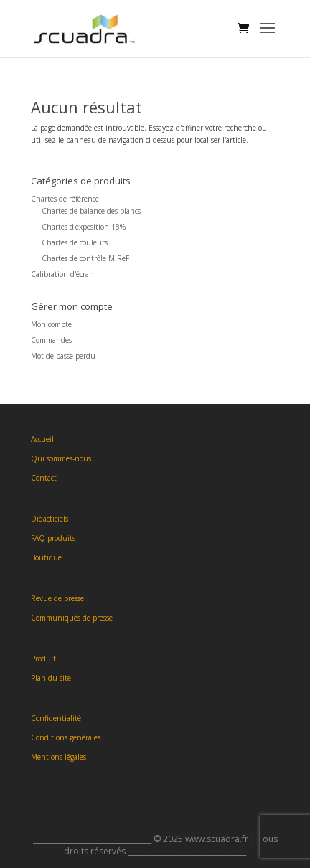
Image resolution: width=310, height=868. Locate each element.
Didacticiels (50, 519)
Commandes (51, 340)
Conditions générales (66, 737)
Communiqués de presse (72, 618)
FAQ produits (53, 538)
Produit (43, 659)
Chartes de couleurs (75, 242)
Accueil (42, 439)
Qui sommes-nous (61, 458)
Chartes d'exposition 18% (84, 227)
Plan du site (51, 678)
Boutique (46, 557)
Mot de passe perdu (63, 356)
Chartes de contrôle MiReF (85, 258)
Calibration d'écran (62, 274)
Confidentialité (56, 718)
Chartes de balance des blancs (91, 211)
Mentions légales (58, 757)
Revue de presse (57, 598)
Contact (44, 478)
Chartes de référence (65, 199)
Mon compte (51, 324)
